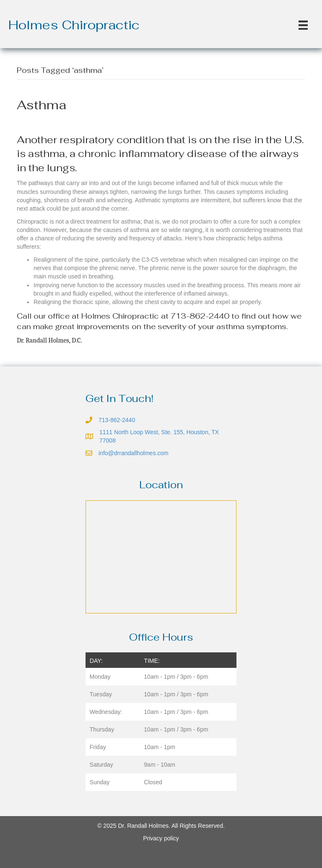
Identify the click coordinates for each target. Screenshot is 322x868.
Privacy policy (161, 838)
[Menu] (303, 25)
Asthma (42, 105)
